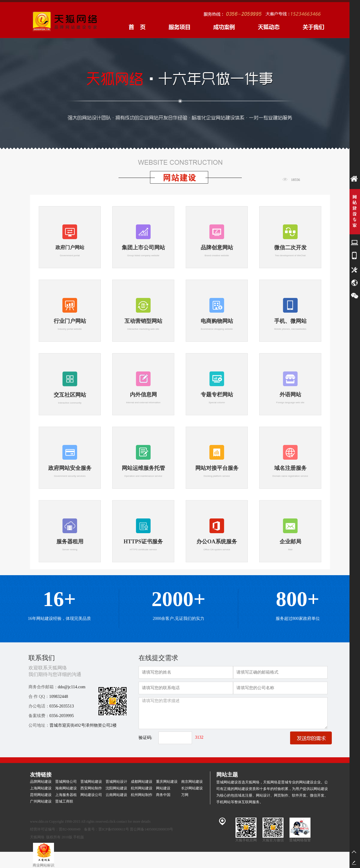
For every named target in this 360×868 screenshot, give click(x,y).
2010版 (67, 837)
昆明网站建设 (41, 795)
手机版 (79, 837)
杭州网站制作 (142, 795)
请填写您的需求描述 (233, 713)
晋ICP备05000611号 (114, 829)
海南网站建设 (66, 788)
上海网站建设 (41, 788)
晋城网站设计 (116, 782)
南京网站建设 (192, 782)
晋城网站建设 (91, 782)
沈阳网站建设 (116, 788)
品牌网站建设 (41, 782)
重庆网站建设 (167, 782)
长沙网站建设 (192, 788)
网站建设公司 (91, 795)
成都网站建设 (142, 782)
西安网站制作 (91, 788)
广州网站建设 (41, 801)
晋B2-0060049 (70, 829)
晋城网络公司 (66, 782)
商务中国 (163, 795)
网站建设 (163, 788)
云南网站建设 (116, 795)
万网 (185, 795)
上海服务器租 (66, 795)
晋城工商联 (64, 801)
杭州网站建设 (142, 788)
